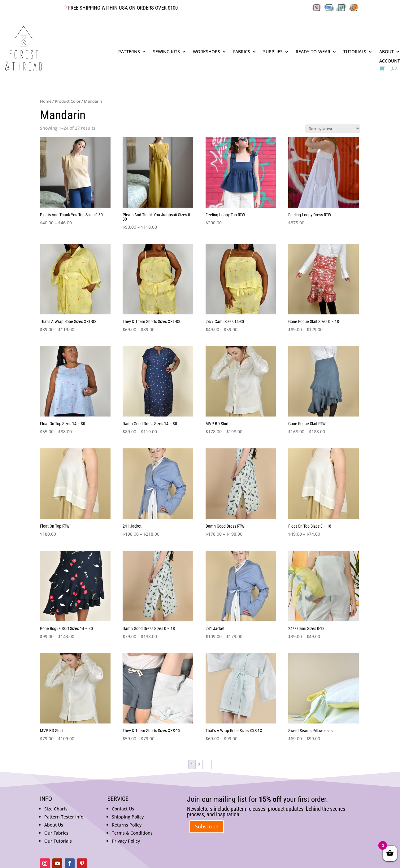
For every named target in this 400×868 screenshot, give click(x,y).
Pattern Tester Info (64, 817)
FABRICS (242, 52)
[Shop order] (333, 129)
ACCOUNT (390, 61)
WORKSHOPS (207, 52)
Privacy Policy (126, 841)
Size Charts (56, 809)
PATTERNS (129, 52)
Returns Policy (127, 825)
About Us (54, 825)
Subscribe (207, 827)
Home (46, 101)
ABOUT (387, 52)
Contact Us (123, 809)
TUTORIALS (355, 52)
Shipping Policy (128, 817)
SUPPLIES (273, 52)
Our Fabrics (56, 833)
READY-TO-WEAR (313, 52)
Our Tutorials (58, 841)
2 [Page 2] (199, 764)
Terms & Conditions (132, 833)
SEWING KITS (166, 52)
